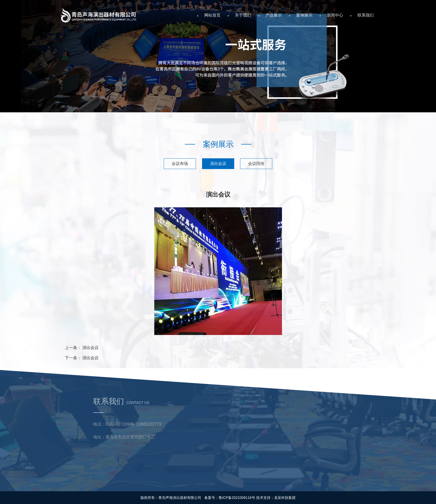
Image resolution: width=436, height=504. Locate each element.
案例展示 (323, 15)
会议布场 (180, 164)
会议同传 (256, 164)
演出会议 (218, 164)
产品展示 (292, 15)
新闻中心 (353, 15)
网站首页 (231, 15)
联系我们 (384, 15)
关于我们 (261, 15)
